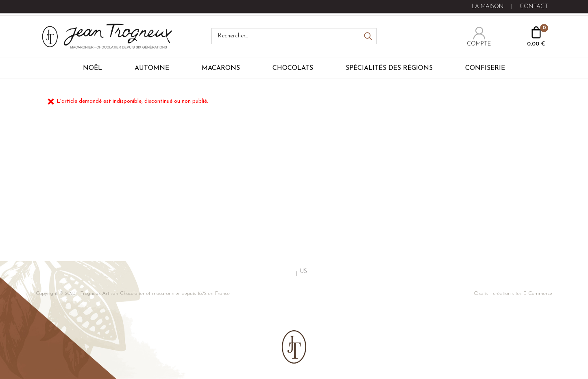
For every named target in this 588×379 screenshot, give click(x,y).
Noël (93, 68)
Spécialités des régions (389, 68)
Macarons (221, 68)
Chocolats (293, 68)
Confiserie (485, 68)
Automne (152, 68)
